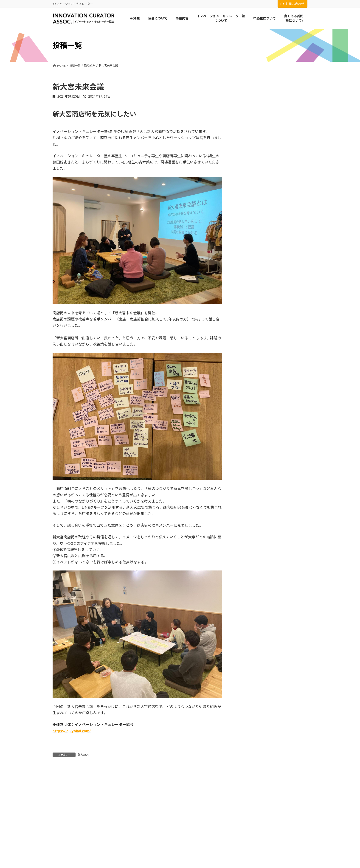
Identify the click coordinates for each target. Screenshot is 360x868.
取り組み (83, 755)
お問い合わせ (292, 4)
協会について (64, 847)
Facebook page (180, 852)
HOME (60, 839)
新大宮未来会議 (270, 311)
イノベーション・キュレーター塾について (82, 863)
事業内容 (61, 855)
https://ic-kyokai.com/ (72, 731)
